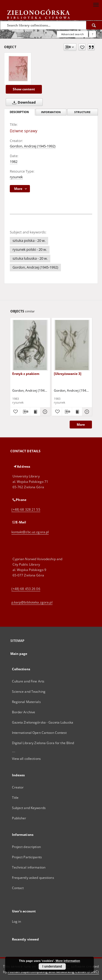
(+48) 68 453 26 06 (26, 589)
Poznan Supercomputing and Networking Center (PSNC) (53, 972)
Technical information (29, 867)
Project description (26, 847)
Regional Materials (26, 702)
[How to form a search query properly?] (92, 34)
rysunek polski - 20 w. (30, 250)
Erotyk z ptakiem (26, 374)
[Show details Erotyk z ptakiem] (44, 412)
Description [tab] (19, 112)
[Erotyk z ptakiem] (30, 345)
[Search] (94, 25)
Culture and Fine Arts (28, 681)
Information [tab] (51, 112)
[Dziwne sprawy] (18, 69)
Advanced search (72, 34)
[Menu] (96, 4)
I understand (52, 966)
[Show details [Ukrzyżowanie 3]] (86, 412)
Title (15, 798)
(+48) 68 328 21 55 (26, 509)
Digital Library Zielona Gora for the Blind (43, 743)
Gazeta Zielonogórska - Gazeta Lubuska (43, 722)
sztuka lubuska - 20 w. (30, 258)
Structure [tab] (82, 112)
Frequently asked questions (33, 878)
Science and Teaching (29, 692)
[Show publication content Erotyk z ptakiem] (35, 412)
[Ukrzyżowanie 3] (68, 374)
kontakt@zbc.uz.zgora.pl (30, 532)
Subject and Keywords (29, 808)
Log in (17, 921)
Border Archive (24, 712)
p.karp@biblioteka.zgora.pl (32, 602)
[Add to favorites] (82, 47)
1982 (14, 162)
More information (68, 961)
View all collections (26, 759)
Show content (24, 89)
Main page (19, 654)
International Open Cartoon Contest (39, 733)
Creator (18, 787)
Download (23, 102)
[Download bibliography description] (25, 412)
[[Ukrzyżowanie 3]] (72, 345)
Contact (18, 888)
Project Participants (27, 857)
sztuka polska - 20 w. (29, 241)
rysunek (16, 177)
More (81, 425)
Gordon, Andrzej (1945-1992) (33, 146)
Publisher (19, 818)
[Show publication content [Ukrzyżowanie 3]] (77, 412)
